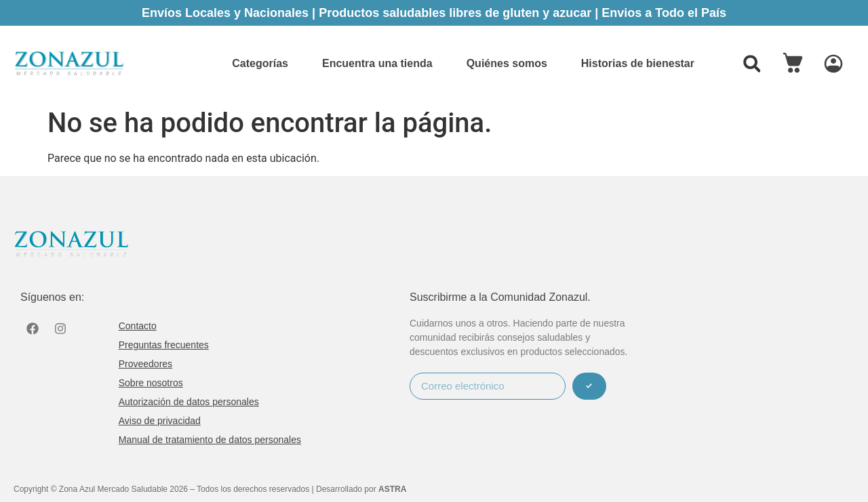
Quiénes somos (507, 63)
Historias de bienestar (638, 63)
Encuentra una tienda (377, 63)
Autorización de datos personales (189, 402)
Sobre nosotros (151, 383)
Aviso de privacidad (160, 421)
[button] (752, 64)
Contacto (138, 326)
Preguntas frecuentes (164, 345)
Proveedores (145, 364)
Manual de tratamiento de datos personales (210, 440)
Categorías (260, 63)
